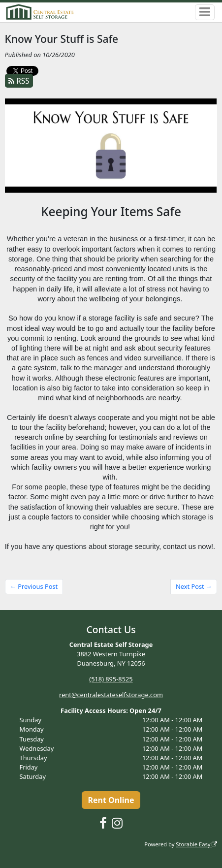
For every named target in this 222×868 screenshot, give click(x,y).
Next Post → (194, 586)
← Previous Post (34, 586)
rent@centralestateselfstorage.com (111, 695)
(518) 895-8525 (111, 679)
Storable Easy (196, 844)
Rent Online (111, 800)
